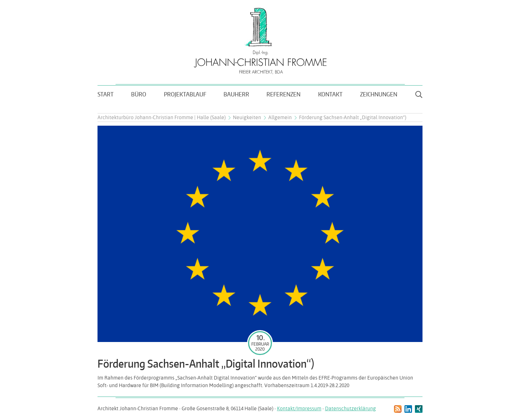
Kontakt (330, 94)
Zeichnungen (379, 94)
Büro (139, 94)
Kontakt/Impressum (299, 408)
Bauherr (236, 94)
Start (106, 94)
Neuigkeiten (247, 117)
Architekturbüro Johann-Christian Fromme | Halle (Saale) (162, 117)
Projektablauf (185, 94)
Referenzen (283, 94)
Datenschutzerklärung (350, 408)
